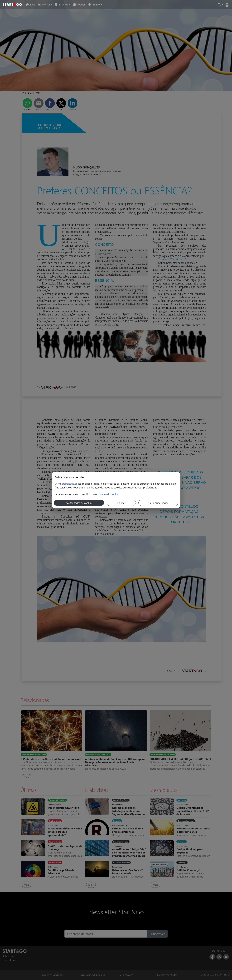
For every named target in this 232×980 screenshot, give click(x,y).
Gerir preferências (158, 503)
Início (31, 4)
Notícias (79, 4)
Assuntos (62, 4)
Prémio (94, 4)
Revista (44, 4)
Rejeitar (121, 503)
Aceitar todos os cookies (79, 503)
